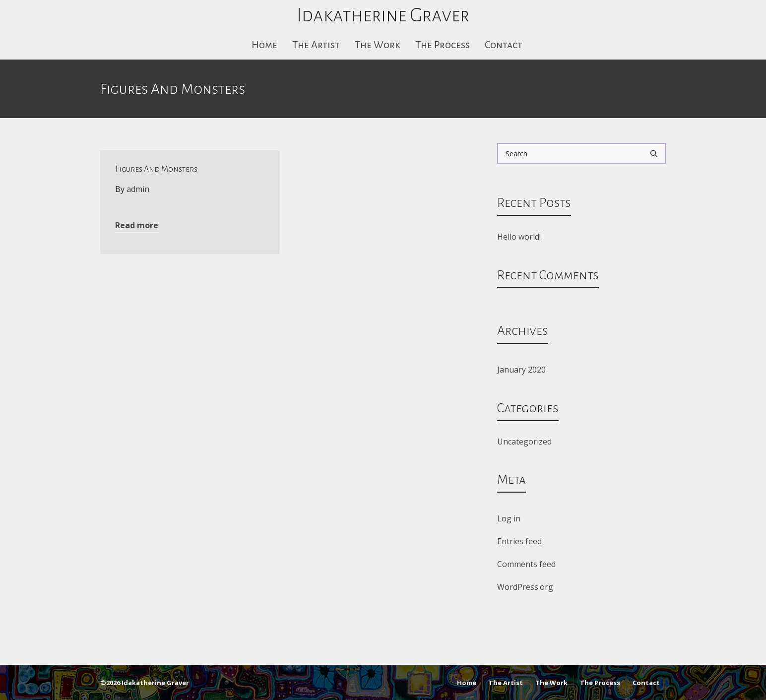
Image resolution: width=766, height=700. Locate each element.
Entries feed (519, 541)
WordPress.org (525, 587)
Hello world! (519, 237)
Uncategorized (524, 442)
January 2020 (521, 370)
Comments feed (526, 564)
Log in (509, 518)
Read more (137, 225)
